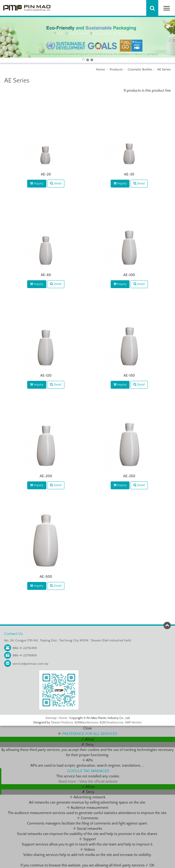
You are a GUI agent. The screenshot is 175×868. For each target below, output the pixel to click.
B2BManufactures (86, 723)
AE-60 (46, 275)
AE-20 (46, 174)
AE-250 (129, 476)
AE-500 (46, 577)
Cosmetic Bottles (140, 69)
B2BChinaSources (111, 723)
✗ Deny (87, 745)
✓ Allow (88, 739)
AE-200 (46, 476)
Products (116, 69)
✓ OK (150, 865)
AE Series (164, 69)
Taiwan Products (62, 723)
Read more (68, 782)
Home (100, 69)
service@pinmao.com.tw (30, 664)
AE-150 (129, 376)
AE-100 (129, 275)
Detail (56, 183)
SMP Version (133, 723)
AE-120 (46, 376)
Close (88, 728)
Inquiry (37, 183)
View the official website (98, 782)
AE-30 (129, 174)
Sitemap (51, 718)
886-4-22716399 (25, 648)
